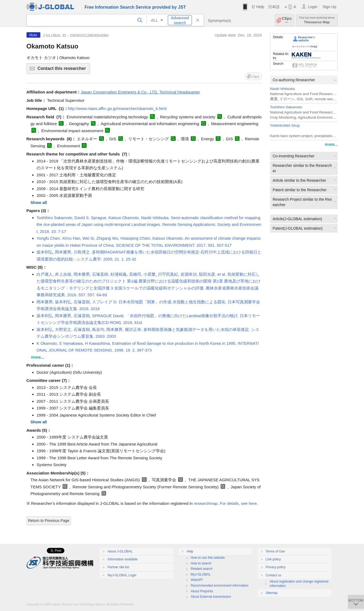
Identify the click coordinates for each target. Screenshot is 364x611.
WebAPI (197, 580)
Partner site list (118, 567)
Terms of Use (275, 551)
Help (260, 7)
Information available (123, 559)
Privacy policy (276, 567)
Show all (39, 202)
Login (313, 7)
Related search (202, 569)
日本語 (274, 7)
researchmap (206, 503)
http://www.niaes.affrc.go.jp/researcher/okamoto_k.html (117, 108)
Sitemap (272, 593)
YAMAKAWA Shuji (285, 126)
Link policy (273, 559)
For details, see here (238, 503)
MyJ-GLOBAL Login (122, 575)
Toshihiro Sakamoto (286, 107)
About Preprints (202, 591)
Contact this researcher (63, 70)
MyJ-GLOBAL (201, 574)
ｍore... (331, 144)
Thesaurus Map (317, 20)
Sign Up (329, 7)
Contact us (273, 575)
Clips (287, 20)
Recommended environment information (220, 586)
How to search (201, 563)
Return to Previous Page (49, 521)
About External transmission (211, 597)
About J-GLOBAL (120, 551)
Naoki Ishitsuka (283, 89)
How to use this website (208, 558)
